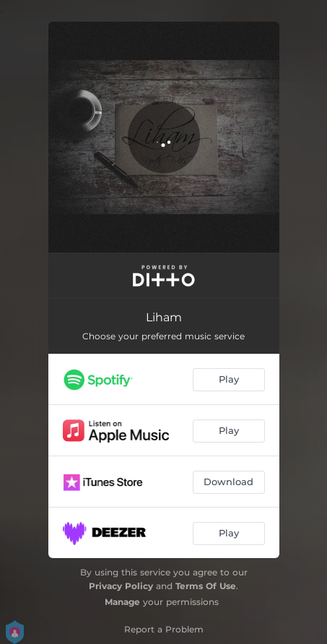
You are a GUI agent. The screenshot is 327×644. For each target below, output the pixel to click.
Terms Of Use (206, 586)
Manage (122, 602)
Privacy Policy (121, 586)
